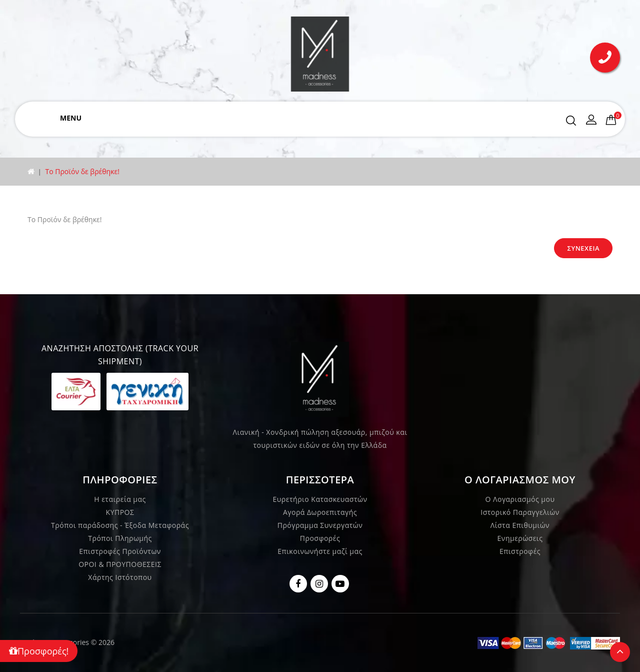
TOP (620, 652)
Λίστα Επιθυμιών (520, 525)
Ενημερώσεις (520, 538)
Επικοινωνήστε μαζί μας (320, 551)
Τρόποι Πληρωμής (120, 538)
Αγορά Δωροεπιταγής (320, 512)
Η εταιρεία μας (120, 499)
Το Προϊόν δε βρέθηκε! (82, 171)
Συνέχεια (583, 248)
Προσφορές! (39, 651)
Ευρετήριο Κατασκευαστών (320, 499)
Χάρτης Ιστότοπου (120, 577)
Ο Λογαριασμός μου (520, 499)
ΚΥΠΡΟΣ (120, 512)
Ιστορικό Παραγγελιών (520, 512)
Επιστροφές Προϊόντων (120, 551)
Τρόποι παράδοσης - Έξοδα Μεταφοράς (120, 525)
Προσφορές (320, 538)
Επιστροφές (520, 551)
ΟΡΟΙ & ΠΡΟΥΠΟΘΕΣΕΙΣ (120, 564)
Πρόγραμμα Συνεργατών (320, 525)
